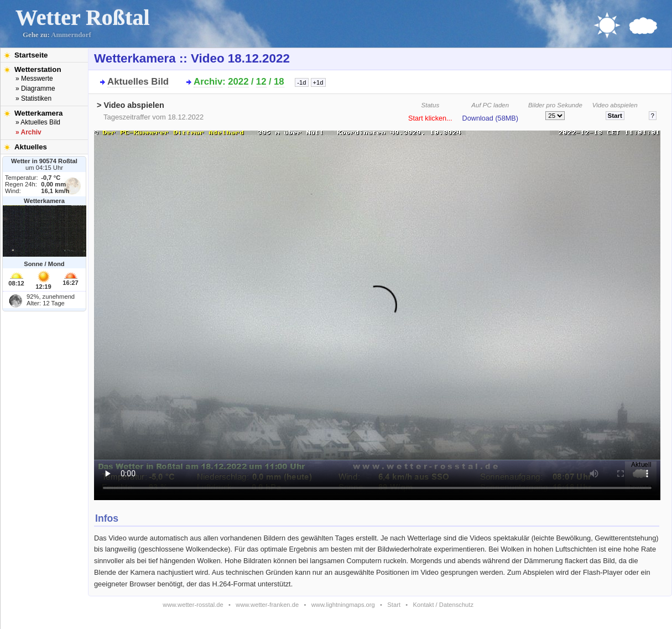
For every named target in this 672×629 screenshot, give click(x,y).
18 (279, 82)
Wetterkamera (39, 113)
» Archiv (28, 132)
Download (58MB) (490, 118)
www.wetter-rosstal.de (193, 605)
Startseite (31, 55)
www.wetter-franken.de (267, 605)
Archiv (208, 82)
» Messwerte (34, 79)
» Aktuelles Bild (38, 122)
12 (261, 82)
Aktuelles (31, 147)
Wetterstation (38, 69)
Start (394, 605)
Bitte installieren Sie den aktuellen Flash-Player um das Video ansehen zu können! (377, 312)
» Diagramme (35, 89)
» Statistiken (33, 98)
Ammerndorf (71, 35)
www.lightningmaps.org (343, 605)
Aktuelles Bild (138, 82)
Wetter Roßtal (83, 17)
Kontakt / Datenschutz (443, 605)
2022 (238, 82)
